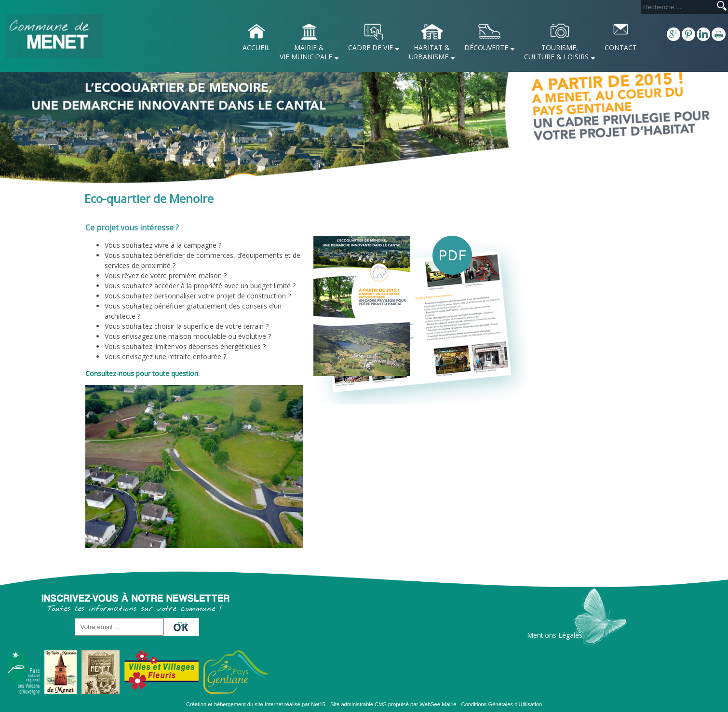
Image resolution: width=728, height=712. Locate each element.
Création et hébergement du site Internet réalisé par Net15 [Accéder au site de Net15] (256, 704)
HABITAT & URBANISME (429, 52)
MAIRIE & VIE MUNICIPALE (306, 52)
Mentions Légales (555, 635)
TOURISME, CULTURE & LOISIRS (556, 52)
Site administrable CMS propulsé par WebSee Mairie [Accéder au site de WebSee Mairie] (393, 704)
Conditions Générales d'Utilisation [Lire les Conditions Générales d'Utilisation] (502, 704)
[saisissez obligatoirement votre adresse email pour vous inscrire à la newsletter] (119, 627)
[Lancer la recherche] (722, 7)
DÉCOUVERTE (486, 47)
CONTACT (621, 47)
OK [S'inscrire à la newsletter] (182, 624)
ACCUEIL (256, 47)
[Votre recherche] (677, 7)
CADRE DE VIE (371, 47)
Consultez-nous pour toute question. (142, 373)
